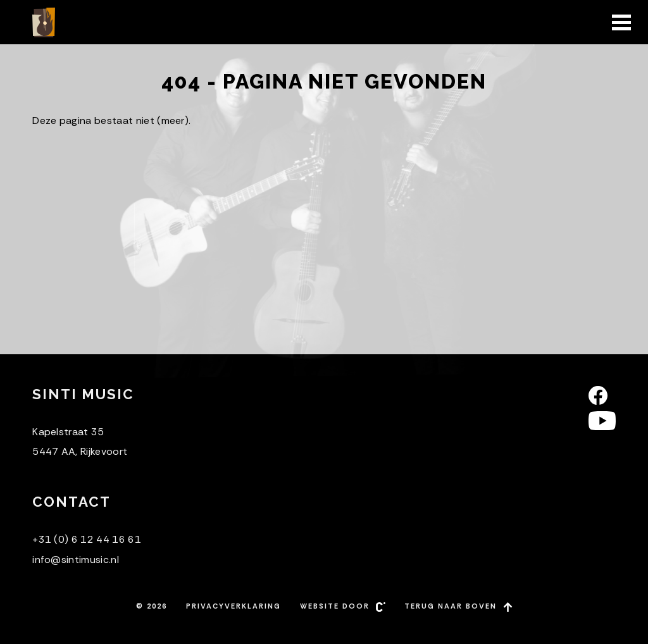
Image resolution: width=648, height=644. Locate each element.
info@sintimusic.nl (76, 560)
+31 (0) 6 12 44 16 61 (87, 539)
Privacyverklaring (234, 606)
